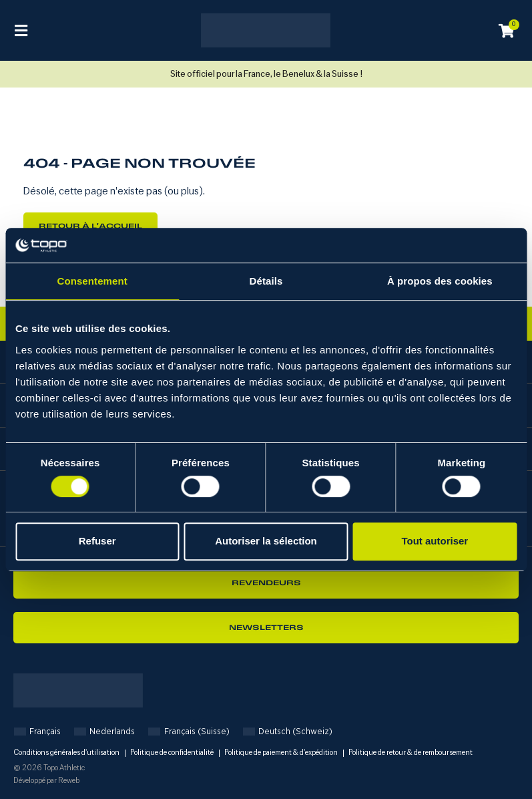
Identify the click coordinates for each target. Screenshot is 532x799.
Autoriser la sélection (266, 541)
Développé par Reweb (46, 781)
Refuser (97, 541)
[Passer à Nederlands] (104, 731)
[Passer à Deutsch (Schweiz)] (288, 731)
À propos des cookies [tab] (440, 282)
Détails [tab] (266, 282)
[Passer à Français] (37, 731)
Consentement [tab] (92, 282)
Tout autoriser (435, 541)
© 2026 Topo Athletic (49, 768)
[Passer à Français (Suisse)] (189, 731)
